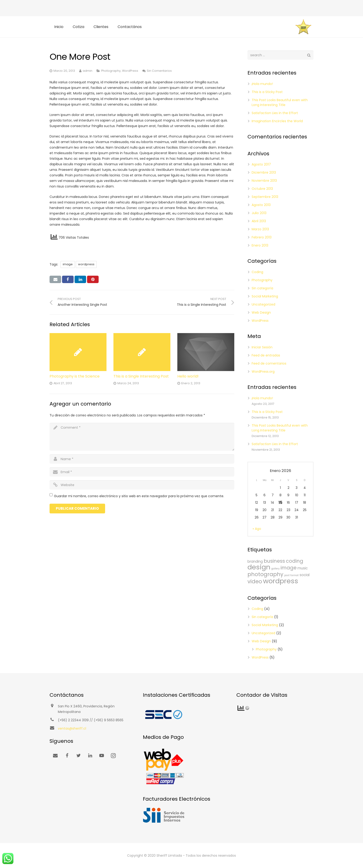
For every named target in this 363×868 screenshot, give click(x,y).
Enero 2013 (260, 245)
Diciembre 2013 (264, 172)
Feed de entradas (266, 355)
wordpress (86, 264)
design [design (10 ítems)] (259, 567)
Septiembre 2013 (265, 197)
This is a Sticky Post (267, 92)
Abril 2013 (259, 221)
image (68, 264)
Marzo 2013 (260, 229)
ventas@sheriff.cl (72, 728)
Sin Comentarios (159, 71)
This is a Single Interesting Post (141, 376)
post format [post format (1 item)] (291, 575)
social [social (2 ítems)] (305, 575)
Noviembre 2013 (264, 181)
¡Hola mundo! (262, 84)
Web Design (261, 312)
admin (88, 71)
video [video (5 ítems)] (255, 581)
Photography (111, 71)
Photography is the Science (75, 376)
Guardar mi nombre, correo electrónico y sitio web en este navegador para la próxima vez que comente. (139, 496)
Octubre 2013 (262, 189)
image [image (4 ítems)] (289, 568)
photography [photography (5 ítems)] (265, 574)
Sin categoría (262, 288)
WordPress (130, 71)
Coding (257, 272)
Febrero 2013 (262, 237)
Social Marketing (265, 296)
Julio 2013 (259, 213)
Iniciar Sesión (262, 347)
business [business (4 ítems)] (274, 561)
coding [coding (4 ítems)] (295, 561)
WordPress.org (263, 372)
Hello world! (188, 376)
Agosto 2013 (261, 205)
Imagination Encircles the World (277, 121)
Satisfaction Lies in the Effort (275, 113)
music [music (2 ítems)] (303, 568)
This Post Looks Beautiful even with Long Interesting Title (280, 102)
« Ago (257, 529)
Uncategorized (263, 304)
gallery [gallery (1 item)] (275, 569)
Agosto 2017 (261, 164)
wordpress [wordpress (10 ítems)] (281, 581)
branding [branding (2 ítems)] (255, 561)
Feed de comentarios (269, 363)
